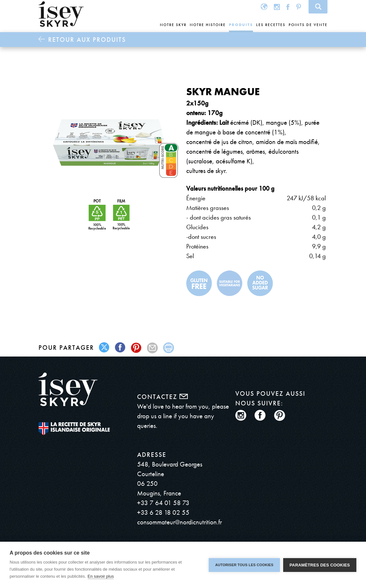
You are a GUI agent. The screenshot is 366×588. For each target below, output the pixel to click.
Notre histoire (208, 25)
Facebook (288, 7)
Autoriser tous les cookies (244, 565)
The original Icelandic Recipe (74, 429)
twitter (105, 348)
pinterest (137, 348)
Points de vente (308, 25)
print (169, 348)
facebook (121, 348)
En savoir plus (101, 576)
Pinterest (299, 7)
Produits (241, 25)
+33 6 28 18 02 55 (163, 512)
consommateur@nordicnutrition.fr (179, 522)
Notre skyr (173, 25)
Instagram (277, 7)
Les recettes (271, 25)
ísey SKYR (61, 14)
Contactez (162, 397)
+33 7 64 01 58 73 (163, 503)
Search (318, 7)
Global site (264, 7)
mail (153, 348)
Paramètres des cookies (320, 565)
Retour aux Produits (87, 40)
